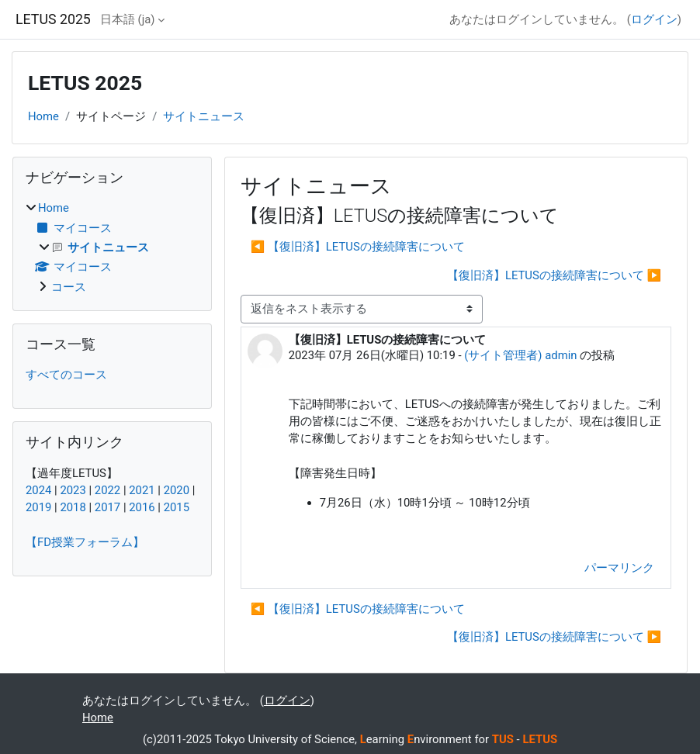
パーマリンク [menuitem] (619, 568)
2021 (142, 490)
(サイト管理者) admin (520, 355)
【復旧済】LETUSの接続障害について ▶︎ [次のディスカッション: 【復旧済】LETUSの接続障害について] (554, 275)
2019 (38, 507)
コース (69, 287)
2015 (177, 507)
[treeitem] (112, 247)
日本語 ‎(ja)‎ (128, 19)
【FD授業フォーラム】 (85, 542)
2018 (73, 507)
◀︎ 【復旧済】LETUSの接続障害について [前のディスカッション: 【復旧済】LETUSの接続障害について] (358, 247)
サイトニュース (204, 116)
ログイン (654, 19)
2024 (38, 490)
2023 (73, 490)
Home (43, 116)
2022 (107, 490)
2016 (142, 507)
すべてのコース (66, 375)
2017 (107, 507)
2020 (177, 490)
